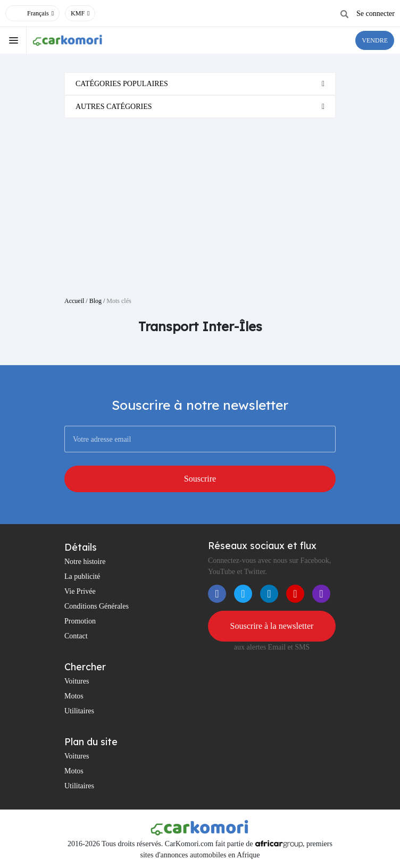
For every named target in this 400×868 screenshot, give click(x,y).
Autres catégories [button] (114, 107)
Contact (76, 636)
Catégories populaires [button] (122, 84)
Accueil (74, 301)
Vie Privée (80, 591)
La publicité (82, 576)
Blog (95, 301)
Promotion (80, 621)
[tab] (200, 84)
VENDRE (375, 40)
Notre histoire (85, 562)
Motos (74, 696)
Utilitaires (79, 711)
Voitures (77, 681)
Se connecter (376, 14)
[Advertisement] (200, 203)
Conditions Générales (97, 606)
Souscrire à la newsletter (272, 626)
